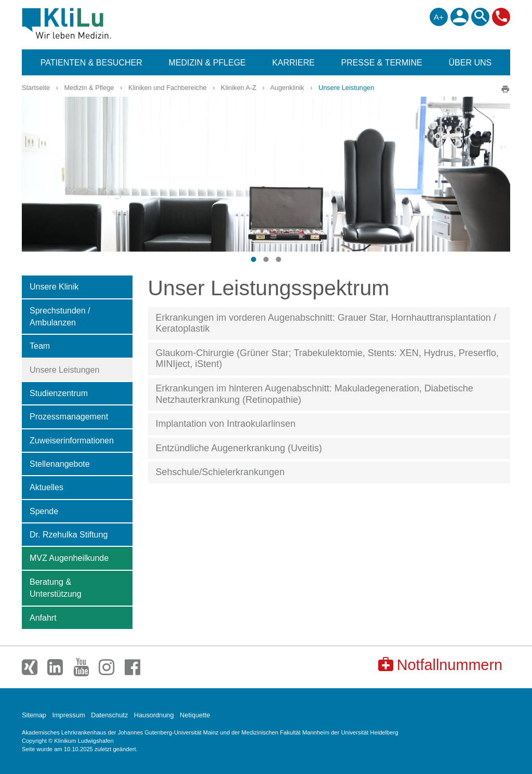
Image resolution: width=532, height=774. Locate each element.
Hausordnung (154, 715)
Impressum (68, 715)
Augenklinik (287, 88)
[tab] (329, 324)
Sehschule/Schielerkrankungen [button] (220, 472)
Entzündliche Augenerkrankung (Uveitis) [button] (239, 448)
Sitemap (34, 715)
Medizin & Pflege (89, 88)
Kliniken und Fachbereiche (168, 88)
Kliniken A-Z (238, 88)
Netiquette (195, 715)
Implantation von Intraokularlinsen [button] (226, 424)
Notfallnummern (440, 665)
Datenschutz (109, 715)
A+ (439, 17)
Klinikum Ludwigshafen (90, 23)
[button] (254, 259)
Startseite (36, 88)
